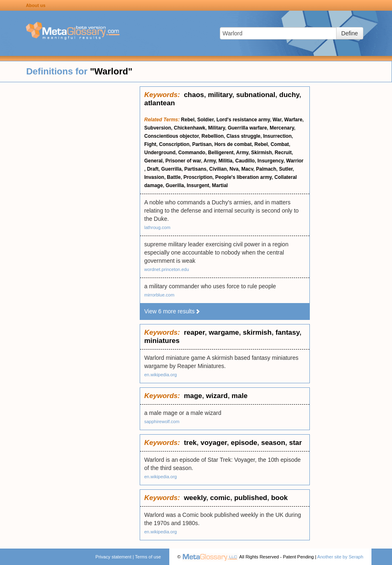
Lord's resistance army (243, 120)
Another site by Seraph (340, 557)
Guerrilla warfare (247, 128)
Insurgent (198, 185)
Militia (226, 161)
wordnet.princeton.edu (167, 269)
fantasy (287, 332)
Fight (150, 144)
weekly (195, 498)
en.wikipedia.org (161, 375)
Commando (192, 153)
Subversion (158, 128)
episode (244, 443)
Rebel (188, 120)
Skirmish (262, 153)
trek (190, 443)
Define (350, 33)
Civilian (218, 169)
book (280, 498)
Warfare (293, 120)
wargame (224, 332)
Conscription (174, 144)
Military (216, 128)
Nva (234, 169)
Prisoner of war (183, 161)
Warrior (295, 161)
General (153, 161)
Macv (247, 169)
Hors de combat (233, 144)
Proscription (198, 177)
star (295, 443)
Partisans (195, 169)
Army (242, 153)
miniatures (162, 341)
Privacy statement (113, 557)
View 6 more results (172, 311)
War (277, 120)
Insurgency (270, 161)
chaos (194, 95)
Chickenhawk (190, 128)
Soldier (205, 120)
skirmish (257, 332)
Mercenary (282, 128)
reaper (194, 332)
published (251, 498)
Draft (153, 169)
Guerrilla (171, 169)
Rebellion (212, 136)
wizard (217, 396)
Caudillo (245, 161)
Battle (174, 177)
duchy (289, 95)
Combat (280, 144)
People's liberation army (243, 177)
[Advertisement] (70, 210)
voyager (214, 443)
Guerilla (175, 185)
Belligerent (221, 153)
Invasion (154, 177)
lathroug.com (157, 227)
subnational (256, 95)
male (240, 396)
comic (220, 498)
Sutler (286, 169)
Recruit (283, 153)
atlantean (160, 103)
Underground (160, 153)
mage (193, 396)
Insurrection (277, 136)
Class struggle (243, 136)
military (220, 95)
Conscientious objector (172, 136)
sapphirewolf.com (162, 421)
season (273, 443)
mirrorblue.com (159, 295)
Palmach (266, 169)
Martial (220, 185)
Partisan (202, 144)
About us (36, 5)
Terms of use (148, 557)
